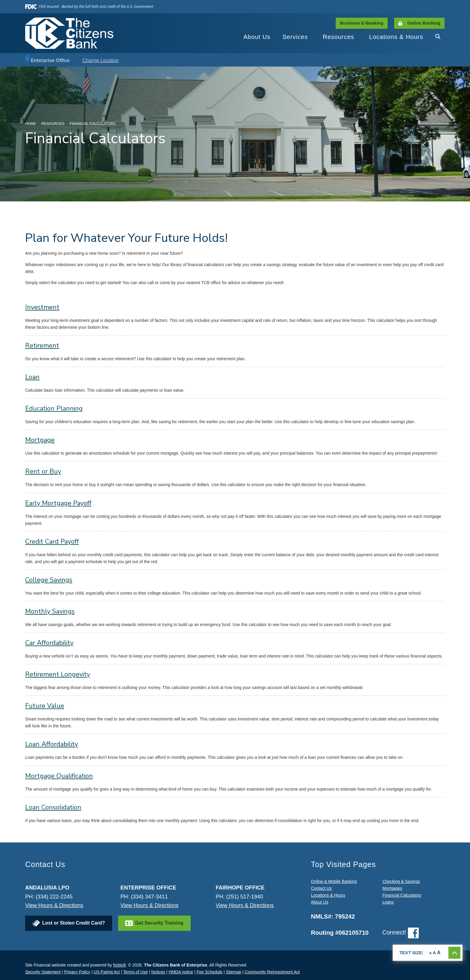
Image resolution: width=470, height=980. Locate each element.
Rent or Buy (43, 471)
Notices (158, 972)
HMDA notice (181, 972)
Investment (42, 307)
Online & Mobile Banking (334, 881)
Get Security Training (159, 923)
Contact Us (321, 888)
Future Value (45, 706)
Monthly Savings (50, 611)
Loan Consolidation (53, 807)
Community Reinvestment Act (272, 972)
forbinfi (119, 965)
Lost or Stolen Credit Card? (74, 923)
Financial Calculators (402, 895)
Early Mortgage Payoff (58, 503)
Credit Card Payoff (52, 542)
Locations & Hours (396, 37)
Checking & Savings (401, 881)
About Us (257, 37)
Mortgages (392, 888)
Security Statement (43, 972)
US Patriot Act (107, 972)
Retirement (42, 346)
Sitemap (234, 972)
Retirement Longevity (58, 674)
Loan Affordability (52, 744)
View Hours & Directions (54, 905)
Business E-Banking (362, 23)
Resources (339, 37)
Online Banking (424, 23)
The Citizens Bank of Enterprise (176, 965)
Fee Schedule (210, 972)
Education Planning (54, 408)
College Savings (49, 580)
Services (295, 37)
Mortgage (40, 440)
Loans (388, 902)
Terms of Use (135, 972)
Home (31, 124)
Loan (32, 377)
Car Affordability (49, 643)
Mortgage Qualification (59, 776)
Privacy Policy (77, 972)
